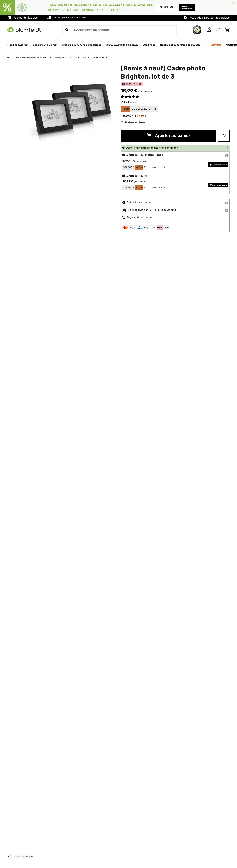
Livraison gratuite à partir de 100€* (74, 18)
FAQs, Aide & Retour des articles (210, 18)
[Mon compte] (209, 30)
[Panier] (227, 30)
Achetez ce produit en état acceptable (151, 155)
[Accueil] (12, 58)
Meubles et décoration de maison (35, 58)
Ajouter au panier (168, 136)
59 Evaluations (129, 102)
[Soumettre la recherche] (67, 30)
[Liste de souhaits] (218, 30)
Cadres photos (69, 58)
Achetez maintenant (183, 7)
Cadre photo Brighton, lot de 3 (101, 58)
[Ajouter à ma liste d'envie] (224, 136)
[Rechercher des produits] (120, 30)
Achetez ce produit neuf (142, 176)
